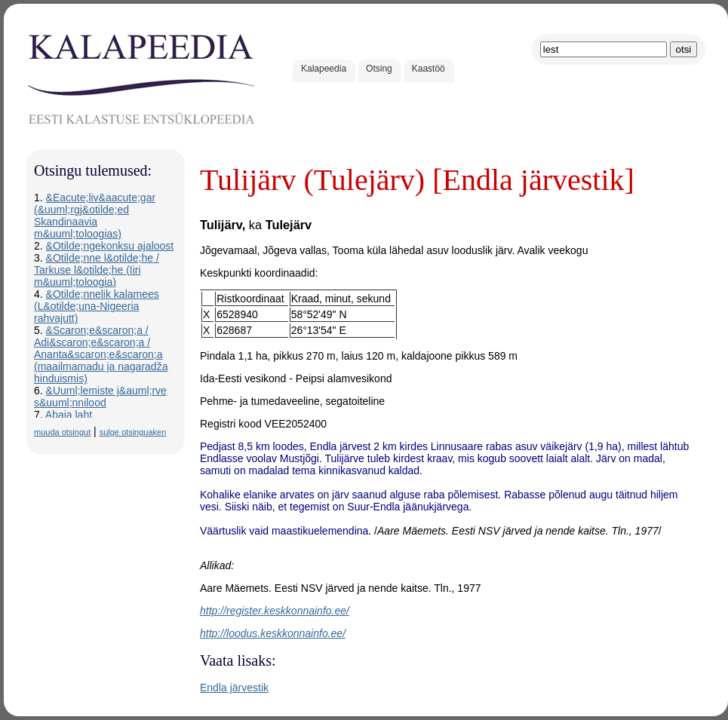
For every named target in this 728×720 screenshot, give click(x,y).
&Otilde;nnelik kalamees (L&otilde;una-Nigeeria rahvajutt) (97, 306)
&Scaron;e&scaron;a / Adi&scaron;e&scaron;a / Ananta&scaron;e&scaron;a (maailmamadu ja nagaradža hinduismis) (101, 354)
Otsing (379, 69)
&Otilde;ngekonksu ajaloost (110, 246)
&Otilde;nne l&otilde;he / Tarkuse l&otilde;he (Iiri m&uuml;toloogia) (97, 270)
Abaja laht (69, 415)
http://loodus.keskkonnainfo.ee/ (273, 633)
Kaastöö (429, 69)
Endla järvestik (234, 688)
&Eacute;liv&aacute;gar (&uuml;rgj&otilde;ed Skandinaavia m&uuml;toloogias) (95, 216)
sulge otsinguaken (133, 432)
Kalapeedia (324, 69)
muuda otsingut (62, 432)
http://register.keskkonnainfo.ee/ (275, 611)
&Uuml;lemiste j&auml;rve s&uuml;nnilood (100, 397)
